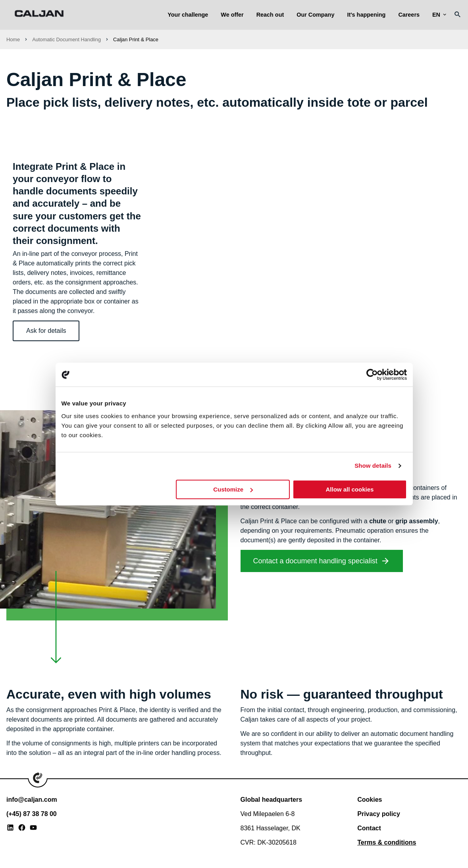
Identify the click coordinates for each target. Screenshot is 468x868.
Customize (233, 489)
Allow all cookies (350, 489)
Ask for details (46, 331)
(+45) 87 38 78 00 (32, 814)
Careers (409, 15)
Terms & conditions (387, 842)
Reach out (270, 15)
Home (13, 39)
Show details (373, 466)
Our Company (315, 15)
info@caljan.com (32, 800)
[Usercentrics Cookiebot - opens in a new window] (372, 374)
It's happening (366, 15)
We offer (232, 15)
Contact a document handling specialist (315, 561)
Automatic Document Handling (66, 39)
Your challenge (188, 15)
